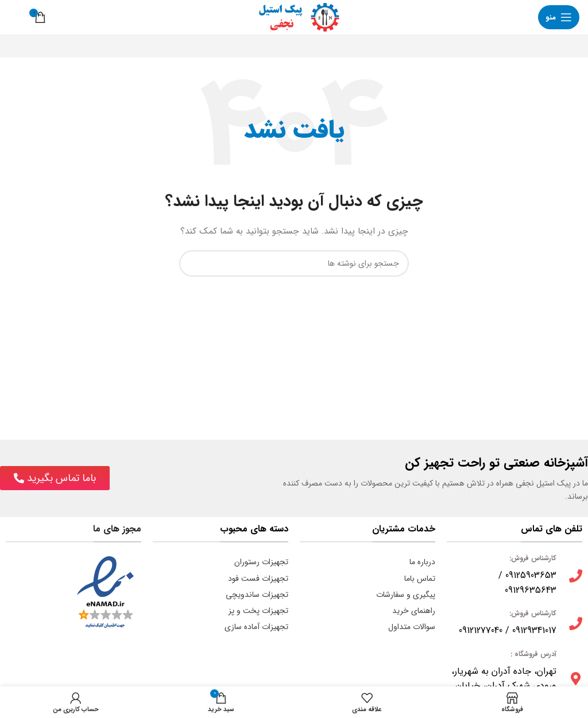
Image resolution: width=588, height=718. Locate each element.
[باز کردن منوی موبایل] (559, 17)
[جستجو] (14, 17)
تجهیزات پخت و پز (258, 611)
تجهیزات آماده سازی (256, 627)
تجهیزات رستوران (261, 562)
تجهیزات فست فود (258, 579)
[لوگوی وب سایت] (294, 17)
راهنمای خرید (414, 611)
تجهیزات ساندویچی (257, 595)
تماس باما (420, 579)
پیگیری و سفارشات (406, 595)
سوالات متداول (412, 627)
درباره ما (422, 562)
